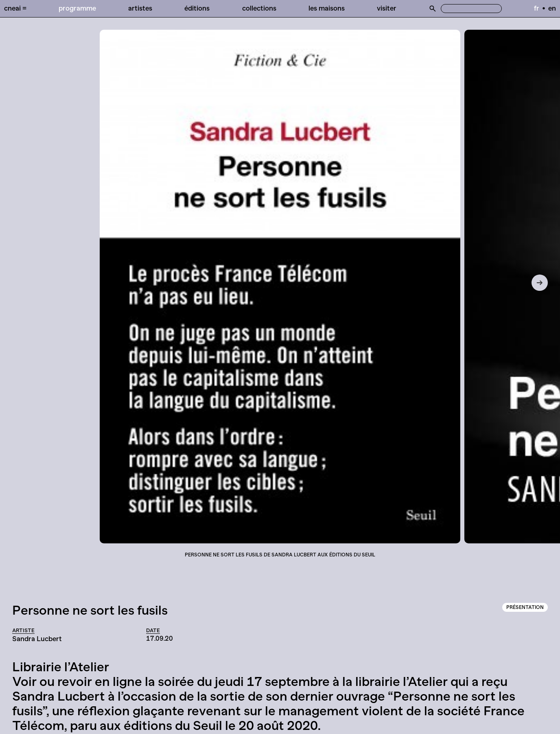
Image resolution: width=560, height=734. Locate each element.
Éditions (197, 8)
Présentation (525, 607)
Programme (77, 8)
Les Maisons (327, 8)
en (552, 8)
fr (537, 8)
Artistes (140, 8)
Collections (259, 8)
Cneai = (15, 8)
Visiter (387, 8)
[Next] (540, 283)
